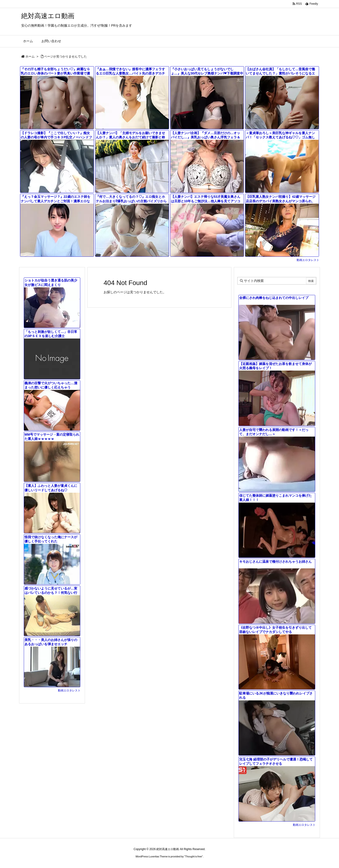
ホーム (30, 56)
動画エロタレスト (308, 260)
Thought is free (193, 856)
